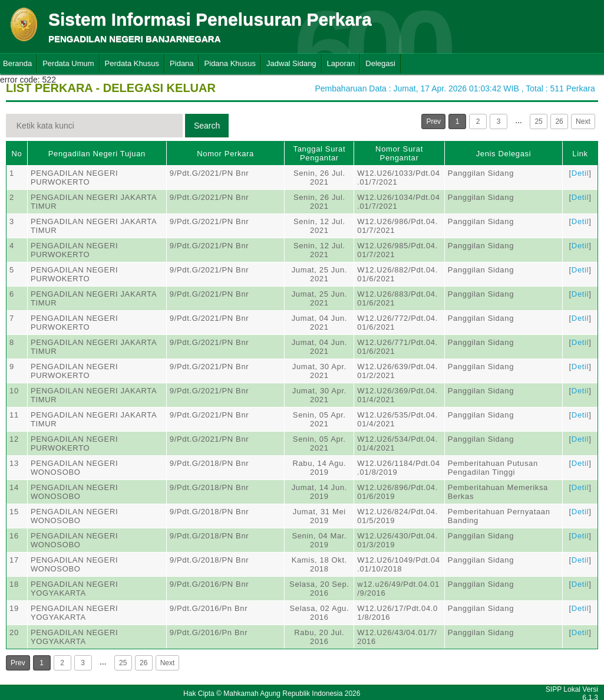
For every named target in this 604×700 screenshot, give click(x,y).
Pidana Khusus (230, 63)
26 (559, 121)
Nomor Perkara (225, 154)
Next (583, 121)
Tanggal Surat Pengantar (320, 153)
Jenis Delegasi (504, 154)
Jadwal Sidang (291, 63)
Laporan (341, 63)
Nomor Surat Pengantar (399, 153)
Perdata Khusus (132, 63)
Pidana (181, 63)
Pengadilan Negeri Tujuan (97, 154)
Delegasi (380, 63)
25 (538, 121)
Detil (580, 173)
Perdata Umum (68, 63)
